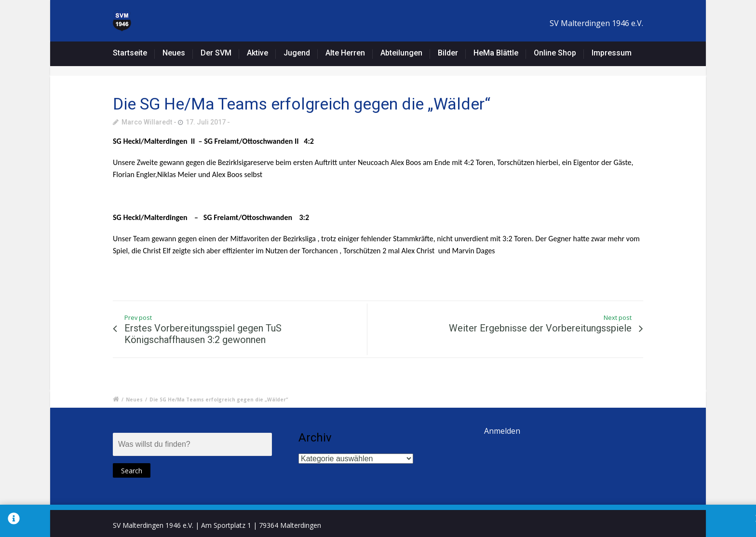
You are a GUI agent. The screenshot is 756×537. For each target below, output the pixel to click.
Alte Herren (345, 53)
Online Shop (555, 53)
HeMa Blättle (496, 53)
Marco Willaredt (147, 122)
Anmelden (502, 431)
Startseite (130, 53)
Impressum (612, 53)
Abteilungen (401, 53)
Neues (174, 53)
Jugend (297, 53)
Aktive (257, 53)
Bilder (448, 53)
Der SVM (216, 53)
